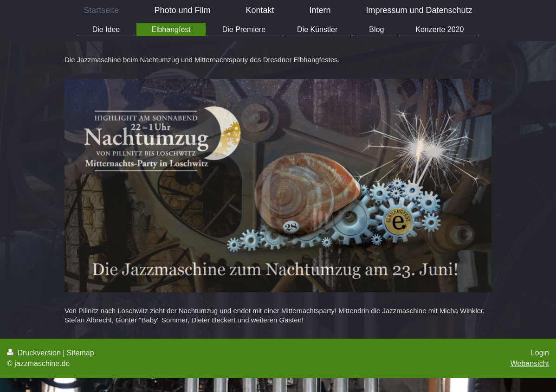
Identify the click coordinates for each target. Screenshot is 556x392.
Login (540, 353)
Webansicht (530, 363)
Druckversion (35, 353)
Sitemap (81, 353)
